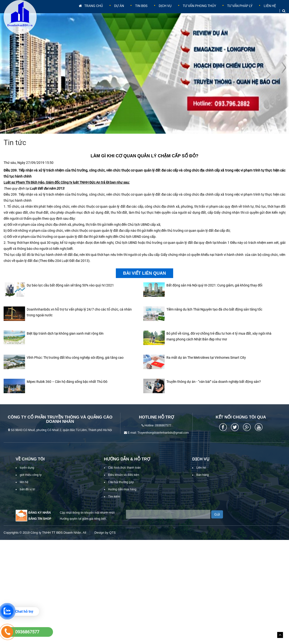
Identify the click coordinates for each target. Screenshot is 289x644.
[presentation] (21, 82)
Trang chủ (96, 11)
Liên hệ (269, 11)
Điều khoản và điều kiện (124, 482)
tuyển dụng (27, 475)
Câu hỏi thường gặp (121, 489)
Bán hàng (202, 482)
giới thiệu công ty (31, 482)
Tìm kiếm (114, 504)
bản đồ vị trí (27, 497)
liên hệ (24, 489)
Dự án (123, 11)
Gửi (217, 522)
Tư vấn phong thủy (200, 11)
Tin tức (15, 150)
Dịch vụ (166, 11)
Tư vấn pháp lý (240, 11)
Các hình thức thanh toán (124, 475)
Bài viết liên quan (144, 280)
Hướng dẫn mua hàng (122, 497)
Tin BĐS (144, 11)
